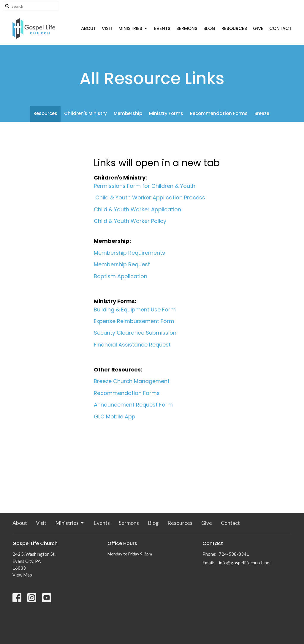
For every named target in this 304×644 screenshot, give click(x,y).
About (88, 28)
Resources (234, 28)
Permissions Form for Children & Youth (145, 186)
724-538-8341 (234, 554)
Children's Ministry (85, 113)
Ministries (133, 28)
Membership (128, 113)
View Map (22, 575)
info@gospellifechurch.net (245, 563)
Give (258, 28)
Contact (280, 28)
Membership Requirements (129, 253)
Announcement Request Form (133, 405)
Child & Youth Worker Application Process (150, 197)
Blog (209, 28)
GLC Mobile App (115, 417)
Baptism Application (121, 276)
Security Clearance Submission (135, 333)
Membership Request (122, 264)
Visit (107, 28)
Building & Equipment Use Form (135, 310)
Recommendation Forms (219, 113)
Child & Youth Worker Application (137, 209)
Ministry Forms (166, 113)
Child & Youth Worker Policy (130, 221)
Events (162, 28)
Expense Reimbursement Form (134, 321)
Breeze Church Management (132, 381)
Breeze (262, 113)
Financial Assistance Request (132, 345)
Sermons (187, 28)
